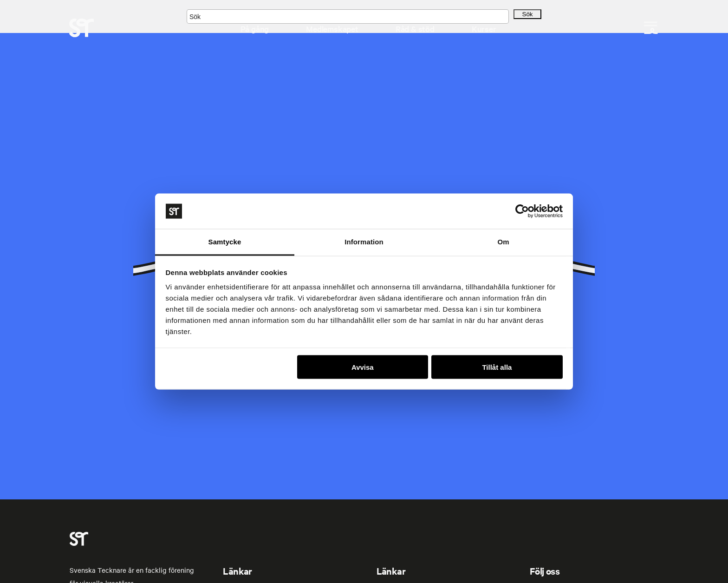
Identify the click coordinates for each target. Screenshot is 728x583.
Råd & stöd (415, 29)
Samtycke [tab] (225, 242)
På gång (255, 29)
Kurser (484, 29)
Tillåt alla (497, 367)
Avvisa (363, 367)
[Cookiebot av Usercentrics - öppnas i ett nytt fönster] (522, 211)
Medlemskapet (332, 29)
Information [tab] (364, 242)
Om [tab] (503, 242)
